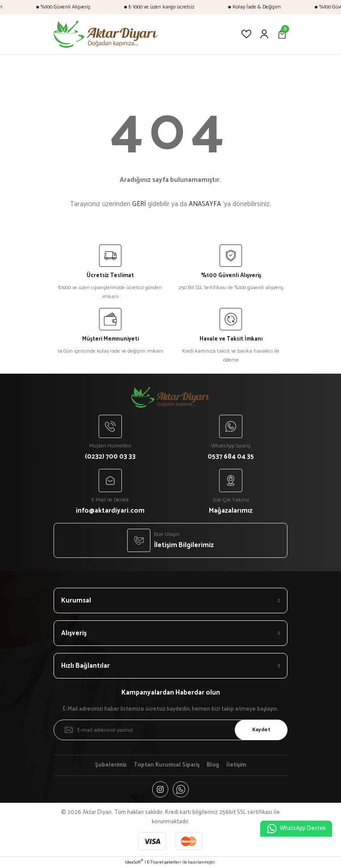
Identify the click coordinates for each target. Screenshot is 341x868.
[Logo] (106, 34)
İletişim (236, 765)
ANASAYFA (205, 204)
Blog (213, 765)
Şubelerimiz (111, 765)
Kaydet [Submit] (261, 730)
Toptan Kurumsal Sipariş (167, 765)
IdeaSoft (134, 862)
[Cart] (282, 34)
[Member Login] (264, 34)
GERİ (139, 204)
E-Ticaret (155, 862)
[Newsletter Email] (170, 730)
